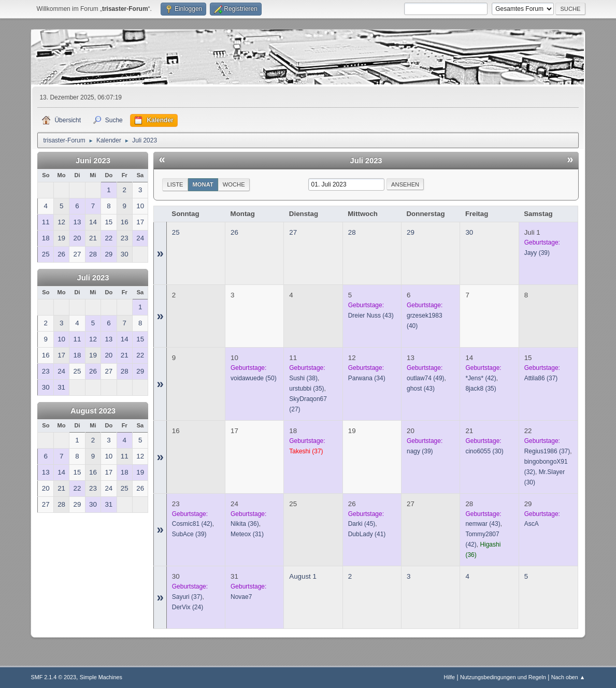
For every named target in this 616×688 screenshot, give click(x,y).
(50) (254, 378)
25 (176, 232)
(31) (247, 534)
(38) (303, 378)
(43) (371, 316)
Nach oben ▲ (568, 677)
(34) (367, 378)
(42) (481, 378)
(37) (541, 378)
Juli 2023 (93, 278)
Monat (203, 184)
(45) (362, 524)
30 (469, 232)
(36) (245, 524)
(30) (484, 451)
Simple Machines (101, 677)
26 (234, 232)
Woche (234, 184)
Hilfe (450, 677)
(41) (367, 534)
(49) (426, 378)
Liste (175, 184)
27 (293, 232)
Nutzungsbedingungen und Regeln (503, 677)
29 (411, 232)
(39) (537, 253)
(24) (188, 607)
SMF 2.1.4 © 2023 (53, 677)
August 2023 (93, 411)
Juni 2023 (93, 161)
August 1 (303, 576)
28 (352, 232)
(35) (306, 389)
